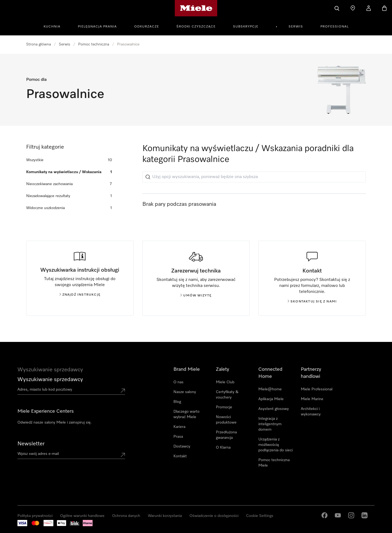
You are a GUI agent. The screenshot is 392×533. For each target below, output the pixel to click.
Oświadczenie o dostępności (214, 516)
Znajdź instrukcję (80, 295)
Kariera (179, 427)
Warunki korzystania (165, 516)
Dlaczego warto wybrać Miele (186, 414)
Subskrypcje (246, 27)
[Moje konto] (369, 8)
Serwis (296, 27)
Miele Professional (317, 389)
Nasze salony (185, 392)
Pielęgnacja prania (97, 27)
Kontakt (180, 456)
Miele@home (270, 389)
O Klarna (223, 448)
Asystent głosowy (274, 409)
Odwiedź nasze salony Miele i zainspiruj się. (55, 422)
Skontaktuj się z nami (312, 302)
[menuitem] (55, 26)
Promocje (224, 407)
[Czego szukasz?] (337, 8)
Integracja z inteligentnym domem (270, 424)
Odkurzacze (147, 27)
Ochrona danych (126, 516)
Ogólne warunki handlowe (82, 516)
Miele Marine (312, 399)
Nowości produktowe (226, 420)
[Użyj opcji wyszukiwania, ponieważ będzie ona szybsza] (254, 177)
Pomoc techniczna (94, 44)
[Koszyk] (384, 8)
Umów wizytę (196, 296)
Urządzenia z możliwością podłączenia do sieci (275, 445)
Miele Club (225, 382)
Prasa (178, 437)
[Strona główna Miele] (196, 8)
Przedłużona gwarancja (226, 435)
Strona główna (39, 44)
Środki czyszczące (196, 27)
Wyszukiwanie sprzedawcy (50, 379)
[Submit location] (123, 391)
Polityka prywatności (35, 516)
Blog (177, 402)
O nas (178, 382)
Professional (335, 27)
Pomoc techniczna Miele (274, 463)
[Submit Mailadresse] (123, 455)
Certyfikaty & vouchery (227, 395)
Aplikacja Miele (271, 399)
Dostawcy (182, 446)
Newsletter (31, 444)
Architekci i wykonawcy (311, 412)
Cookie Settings (260, 516)
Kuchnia (52, 27)
